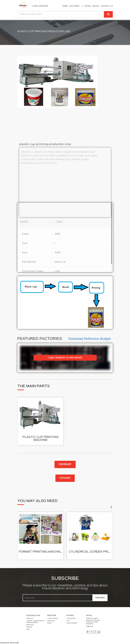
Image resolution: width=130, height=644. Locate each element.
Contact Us (107, 6)
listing (88, 6)
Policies (47, 626)
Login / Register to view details (65, 358)
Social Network (68, 624)
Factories (76, 6)
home (65, 6)
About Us (48, 621)
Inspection (58, 623)
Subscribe (102, 598)
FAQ (66, 623)
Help (47, 627)
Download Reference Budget (90, 339)
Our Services (68, 621)
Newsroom (48, 624)
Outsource (65, 478)
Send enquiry (65, 464)
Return (57, 624)
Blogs (96, 6)
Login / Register (40, 6)
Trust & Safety (59, 621)
